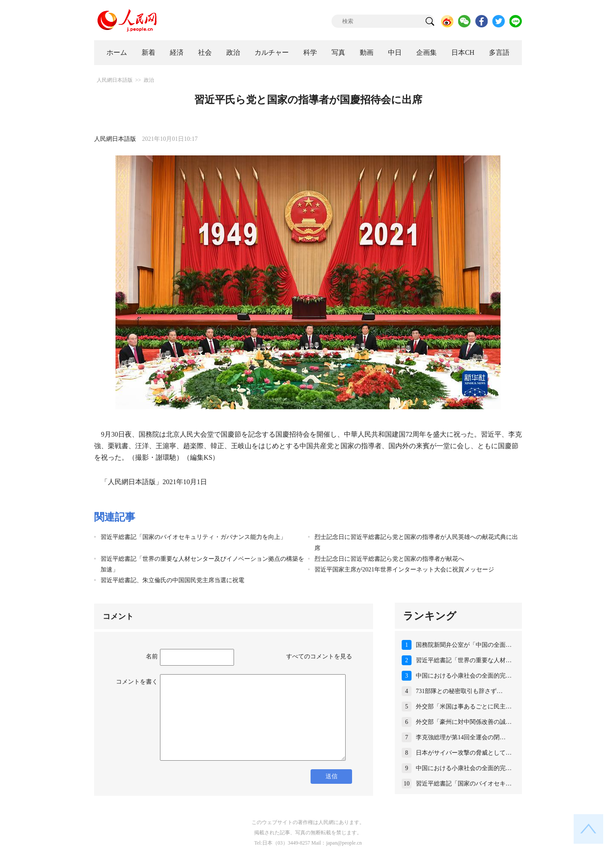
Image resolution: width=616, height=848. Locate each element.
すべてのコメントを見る (319, 656)
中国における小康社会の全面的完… (464, 676)
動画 (367, 52)
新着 (148, 52)
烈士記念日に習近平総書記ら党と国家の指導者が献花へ (389, 559)
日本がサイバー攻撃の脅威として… (464, 753)
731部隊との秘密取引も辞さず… (459, 691)
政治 (233, 52)
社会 (205, 52)
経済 (177, 52)
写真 (338, 52)
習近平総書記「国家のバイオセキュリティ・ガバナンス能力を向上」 (193, 537)
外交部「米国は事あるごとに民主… (464, 707)
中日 (395, 52)
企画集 (426, 52)
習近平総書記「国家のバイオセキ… (464, 784)
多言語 (499, 52)
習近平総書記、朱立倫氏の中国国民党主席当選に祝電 (172, 580)
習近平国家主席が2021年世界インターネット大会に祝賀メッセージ (404, 570)
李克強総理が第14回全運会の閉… (461, 737)
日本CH (463, 52)
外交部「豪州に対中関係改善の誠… (464, 722)
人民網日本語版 (115, 80)
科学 (310, 52)
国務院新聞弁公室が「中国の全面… (464, 645)
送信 (332, 776)
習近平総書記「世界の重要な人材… (464, 660)
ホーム (117, 52)
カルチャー (272, 52)
